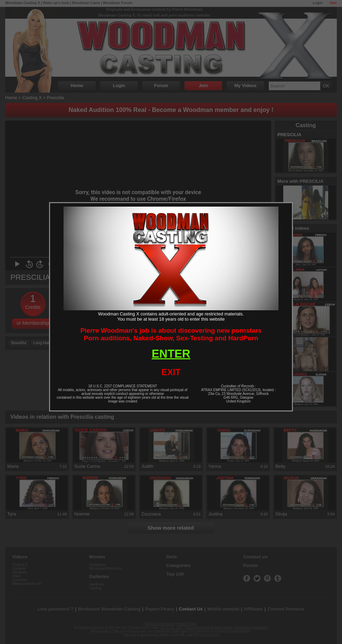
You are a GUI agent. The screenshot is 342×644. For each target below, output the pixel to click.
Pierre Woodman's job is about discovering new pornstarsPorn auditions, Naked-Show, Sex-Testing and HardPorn (171, 334)
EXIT (171, 372)
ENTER (171, 354)
